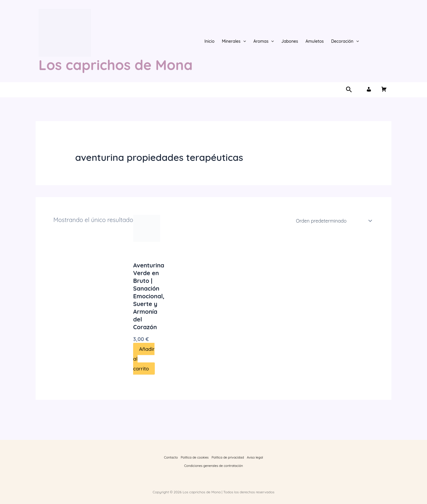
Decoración (345, 41)
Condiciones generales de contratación (213, 466)
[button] (243, 41)
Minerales (234, 41)
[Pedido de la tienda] (333, 221)
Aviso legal (255, 457)
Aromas (263, 41)
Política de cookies (195, 457)
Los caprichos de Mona (115, 65)
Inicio (209, 41)
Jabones (290, 41)
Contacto (171, 457)
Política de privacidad (228, 457)
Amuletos (314, 41)
